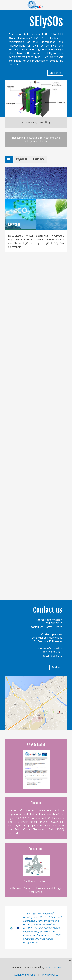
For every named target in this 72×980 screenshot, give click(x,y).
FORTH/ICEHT (53, 967)
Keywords (22, 159)
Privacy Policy (50, 975)
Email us (56, 668)
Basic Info (38, 159)
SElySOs (46, 21)
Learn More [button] (55, 73)
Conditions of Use (25, 975)
